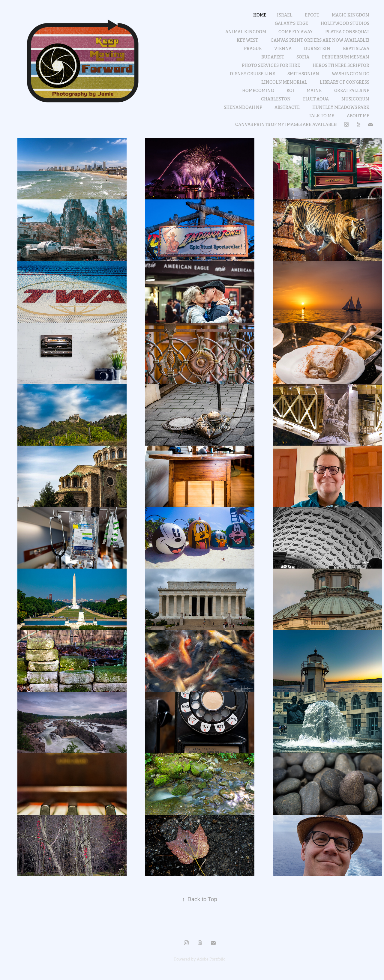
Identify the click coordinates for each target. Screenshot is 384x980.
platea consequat (347, 32)
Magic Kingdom (351, 15)
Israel (285, 15)
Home (260, 15)
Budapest (273, 57)
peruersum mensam (346, 57)
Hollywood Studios (345, 23)
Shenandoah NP (243, 107)
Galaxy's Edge (291, 23)
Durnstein (317, 49)
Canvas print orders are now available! (320, 40)
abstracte (287, 107)
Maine (314, 91)
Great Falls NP (352, 91)
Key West (247, 40)
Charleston (276, 99)
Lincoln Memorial (284, 82)
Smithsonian (303, 74)
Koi (290, 91)
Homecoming (258, 91)
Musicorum (355, 99)
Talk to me (321, 116)
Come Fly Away (295, 32)
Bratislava (356, 49)
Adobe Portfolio (211, 959)
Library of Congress (345, 82)
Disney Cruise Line (252, 74)
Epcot (312, 15)
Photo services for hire (271, 65)
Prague (253, 49)
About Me (358, 116)
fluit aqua (316, 99)
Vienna (283, 49)
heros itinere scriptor (341, 65)
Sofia (303, 57)
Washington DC (351, 74)
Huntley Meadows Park (341, 107)
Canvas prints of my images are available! (286, 124)
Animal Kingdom (246, 32)
